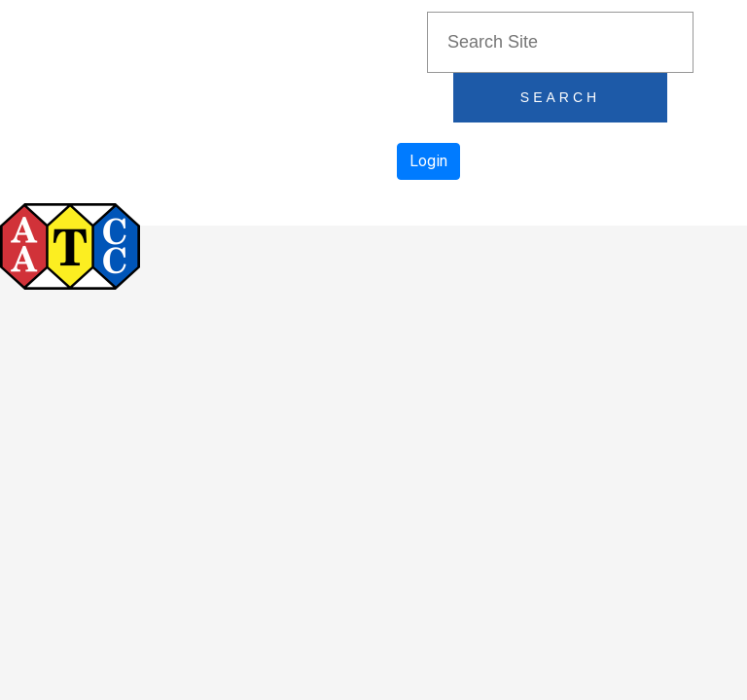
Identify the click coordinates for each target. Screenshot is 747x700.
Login (428, 161)
